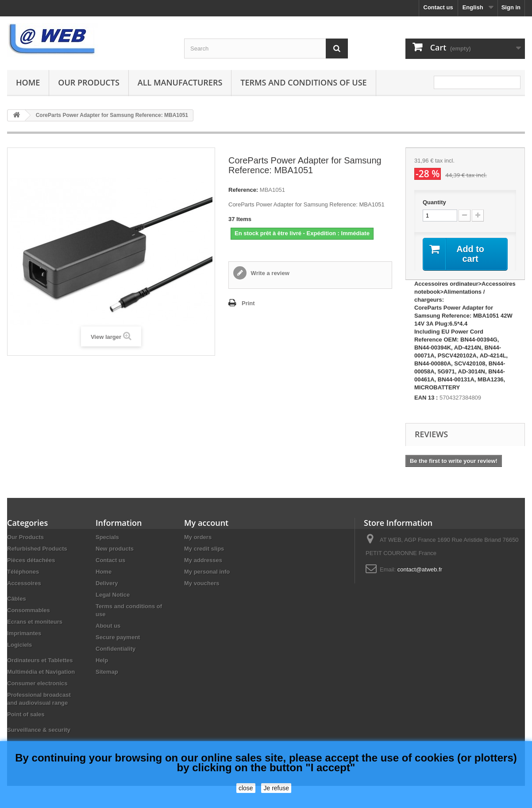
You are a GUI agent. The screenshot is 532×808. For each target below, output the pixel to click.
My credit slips (204, 549)
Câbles (17, 599)
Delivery (107, 583)
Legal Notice (113, 595)
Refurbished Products (37, 549)
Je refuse (276, 788)
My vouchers (202, 583)
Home (28, 82)
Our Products (89, 82)
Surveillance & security (39, 730)
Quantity (434, 202)
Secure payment (118, 637)
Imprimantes (24, 633)
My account (206, 523)
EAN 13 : (426, 398)
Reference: (243, 190)
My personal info (207, 572)
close (246, 788)
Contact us (438, 7)
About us (108, 626)
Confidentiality (116, 649)
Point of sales (26, 714)
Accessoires (24, 583)
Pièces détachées (31, 560)
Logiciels (19, 645)
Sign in (511, 7)
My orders (198, 537)
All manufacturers (180, 82)
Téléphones (23, 572)
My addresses (203, 560)
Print (248, 303)
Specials (107, 537)
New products (115, 549)
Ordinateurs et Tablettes (40, 660)
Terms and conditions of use (303, 82)
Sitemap (107, 672)
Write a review (269, 273)
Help (102, 660)
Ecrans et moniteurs (35, 622)
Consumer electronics (37, 683)
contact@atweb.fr (420, 569)
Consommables (29, 610)
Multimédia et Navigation (41, 672)
